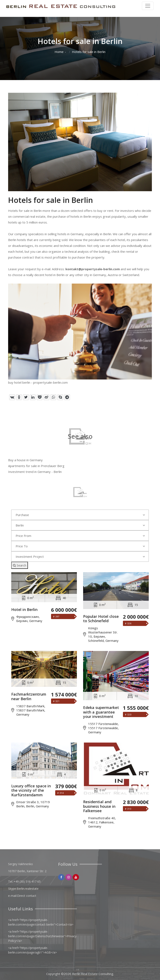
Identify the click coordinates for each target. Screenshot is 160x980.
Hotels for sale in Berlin (89, 52)
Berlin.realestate (28, 889)
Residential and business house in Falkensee (99, 806)
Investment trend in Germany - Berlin (35, 472)
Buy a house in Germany (25, 460)
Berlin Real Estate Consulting (93, 974)
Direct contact (27, 896)
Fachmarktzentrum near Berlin (29, 697)
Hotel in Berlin (24, 610)
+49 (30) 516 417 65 (27, 881)
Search (20, 565)
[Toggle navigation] (148, 6)
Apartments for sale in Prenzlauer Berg (36, 466)
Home (59, 52)
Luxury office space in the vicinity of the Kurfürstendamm (31, 791)
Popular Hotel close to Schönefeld (101, 619)
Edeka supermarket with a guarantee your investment (101, 712)
